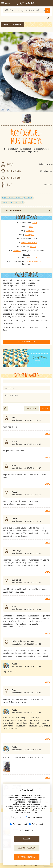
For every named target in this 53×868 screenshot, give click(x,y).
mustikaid (32, 257)
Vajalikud (17, 818)
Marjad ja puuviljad (12, 202)
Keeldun (27, 839)
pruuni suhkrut (34, 261)
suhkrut (30, 231)
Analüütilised (34, 818)
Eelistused (36, 824)
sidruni (17, 251)
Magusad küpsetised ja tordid (17, 198)
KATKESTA (31, 409)
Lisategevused (27, 211)
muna (31, 227)
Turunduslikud (19, 824)
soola (33, 247)
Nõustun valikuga (26, 848)
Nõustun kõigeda (26, 857)
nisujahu (30, 235)
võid (35, 223)
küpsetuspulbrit (29, 243)
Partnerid (27, 831)
